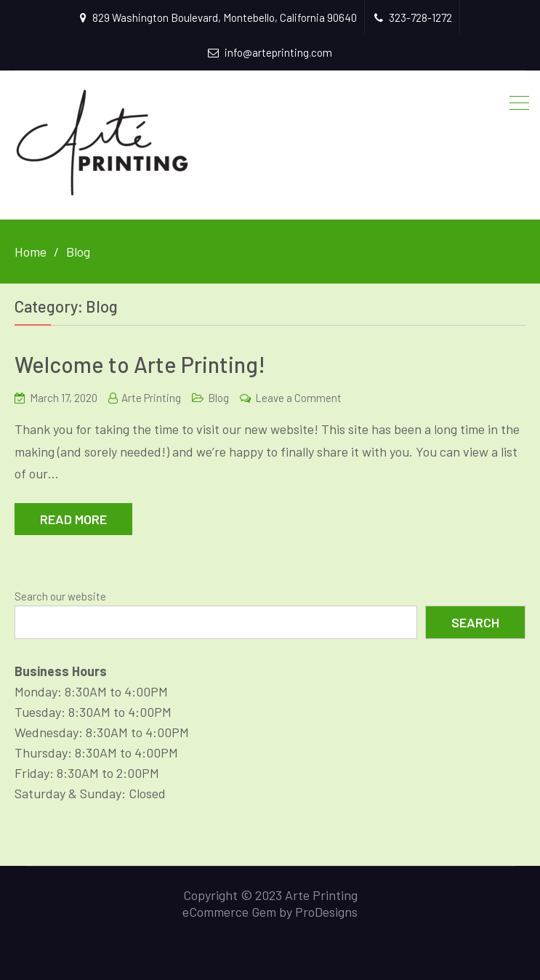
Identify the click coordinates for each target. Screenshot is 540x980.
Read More (73, 519)
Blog (218, 398)
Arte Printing (151, 398)
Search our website (60, 596)
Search (475, 622)
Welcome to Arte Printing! (140, 364)
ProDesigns (326, 912)
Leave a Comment (298, 398)
